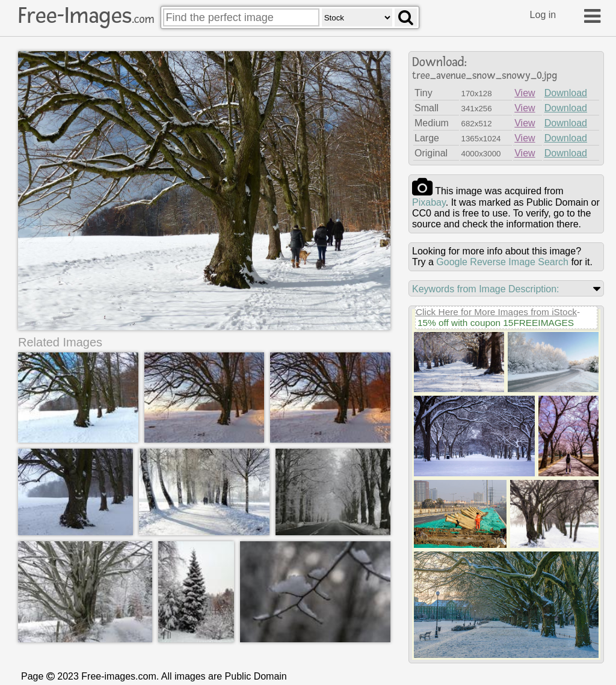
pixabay (429, 202)
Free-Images (86, 16)
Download (566, 93)
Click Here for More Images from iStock (496, 312)
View (525, 93)
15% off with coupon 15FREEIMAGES (496, 323)
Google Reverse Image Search (502, 262)
